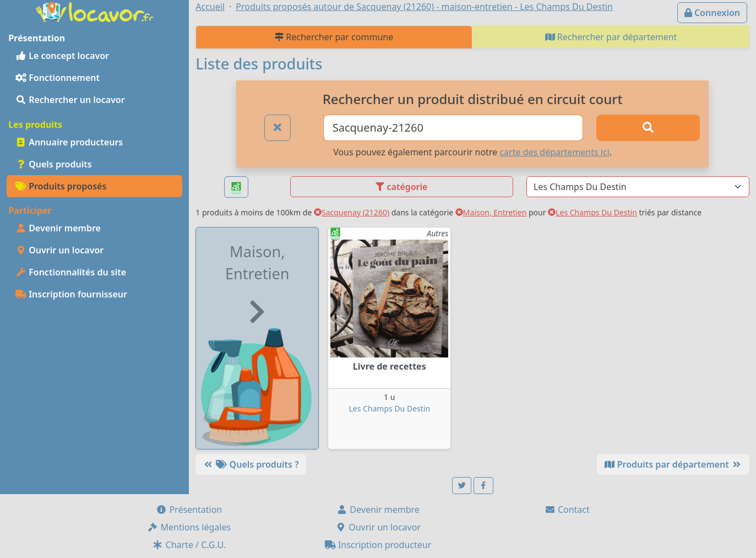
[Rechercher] (648, 128)
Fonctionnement (58, 78)
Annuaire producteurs (69, 142)
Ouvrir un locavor (59, 250)
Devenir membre (58, 228)
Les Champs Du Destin (592, 212)
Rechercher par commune (334, 37)
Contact (567, 510)
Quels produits (54, 164)
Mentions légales (189, 527)
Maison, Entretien (491, 212)
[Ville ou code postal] (453, 128)
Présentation (189, 510)
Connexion (712, 13)
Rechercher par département (611, 37)
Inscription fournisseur (71, 294)
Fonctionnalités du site (71, 272)
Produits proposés (61, 186)
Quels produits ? (251, 464)
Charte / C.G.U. (189, 545)
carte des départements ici (554, 152)
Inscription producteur (378, 545)
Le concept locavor (62, 56)
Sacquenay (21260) (352, 212)
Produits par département (673, 464)
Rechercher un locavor (70, 100)
